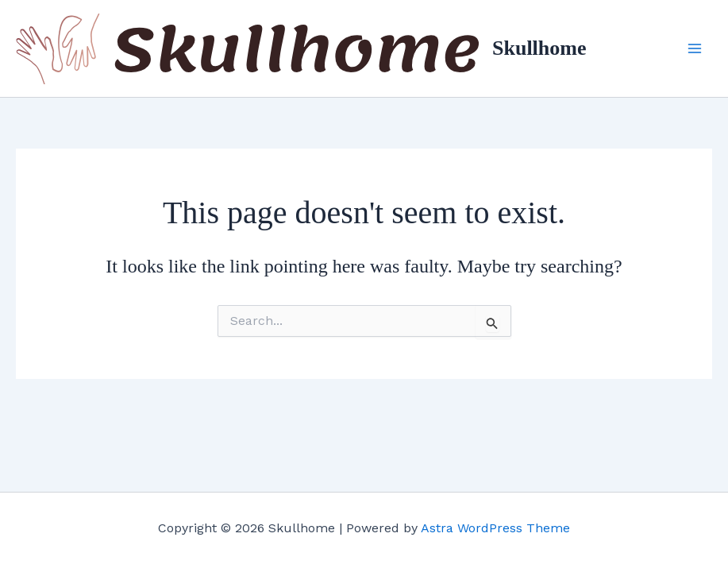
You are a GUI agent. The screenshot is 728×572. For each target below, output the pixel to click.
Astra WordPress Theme (495, 528)
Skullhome (539, 48)
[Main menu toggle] (695, 48)
